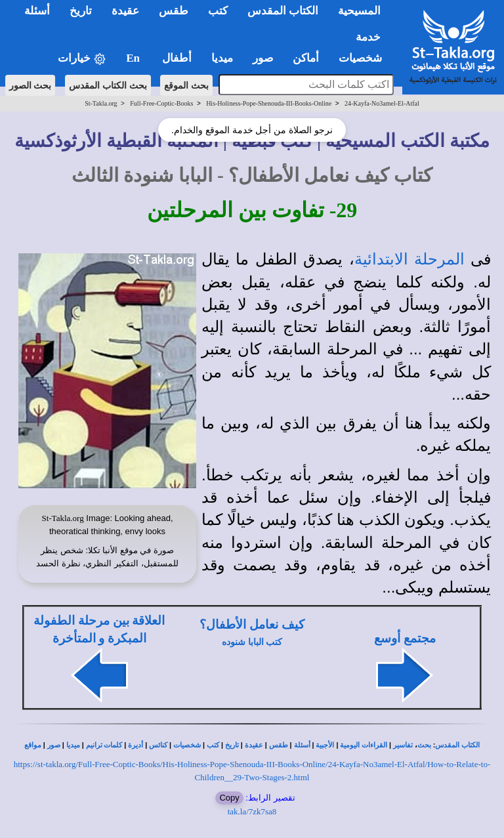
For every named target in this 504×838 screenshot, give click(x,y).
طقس (279, 745)
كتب (213, 745)
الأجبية (325, 745)
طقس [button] (174, 11)
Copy (229, 798)
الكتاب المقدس (457, 745)
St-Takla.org (101, 103)
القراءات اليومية (364, 745)
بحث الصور (31, 85)
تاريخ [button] (81, 11)
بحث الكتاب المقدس (108, 85)
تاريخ (232, 745)
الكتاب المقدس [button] (283, 11)
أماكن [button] (306, 58)
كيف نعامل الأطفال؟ (252, 624)
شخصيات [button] (365, 58)
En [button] (134, 58)
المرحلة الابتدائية (409, 259)
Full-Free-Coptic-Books (161, 103)
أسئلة (302, 745)
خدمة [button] (368, 37)
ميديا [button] (222, 58)
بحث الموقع (186, 85)
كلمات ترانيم (104, 745)
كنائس (158, 745)
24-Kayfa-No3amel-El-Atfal (382, 103)
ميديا (73, 745)
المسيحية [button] (359, 11)
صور (54, 745)
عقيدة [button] (125, 11)
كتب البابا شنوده (252, 642)
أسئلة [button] (37, 11)
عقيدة (254, 745)
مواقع (33, 745)
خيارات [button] (82, 59)
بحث (424, 745)
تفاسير (403, 745)
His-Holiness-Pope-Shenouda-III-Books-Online (269, 103)
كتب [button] (218, 11)
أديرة (136, 745)
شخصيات (187, 745)
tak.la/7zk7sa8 (252, 811)
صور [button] (263, 58)
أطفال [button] (177, 58)
